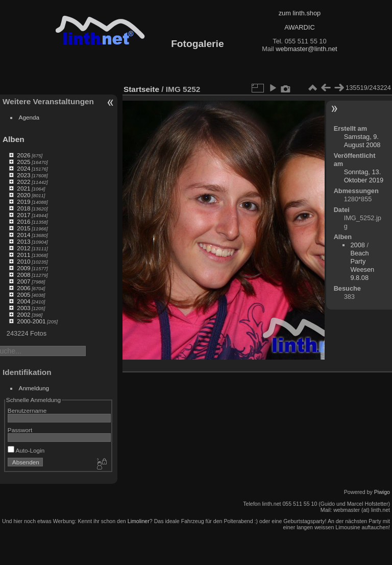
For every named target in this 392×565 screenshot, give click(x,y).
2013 (23, 241)
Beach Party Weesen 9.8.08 (362, 265)
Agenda (29, 117)
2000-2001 (31, 321)
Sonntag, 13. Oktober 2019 (364, 176)
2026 (23, 155)
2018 (23, 208)
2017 (23, 215)
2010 (23, 261)
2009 (23, 268)
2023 (23, 175)
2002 (23, 314)
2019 (23, 202)
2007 (23, 281)
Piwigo (382, 492)
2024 (23, 168)
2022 (23, 182)
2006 (23, 288)
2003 (23, 308)
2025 (23, 162)
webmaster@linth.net (306, 49)
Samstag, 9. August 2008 (362, 141)
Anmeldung (34, 388)
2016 (23, 221)
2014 (23, 235)
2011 (23, 255)
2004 (23, 301)
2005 (23, 295)
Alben (14, 139)
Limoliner (139, 521)
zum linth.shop (300, 13)
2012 (23, 248)
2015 (23, 228)
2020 (23, 195)
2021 (23, 188)
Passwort (20, 430)
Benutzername (27, 410)
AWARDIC (299, 27)
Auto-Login (26, 450)
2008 (23, 275)
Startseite (141, 89)
